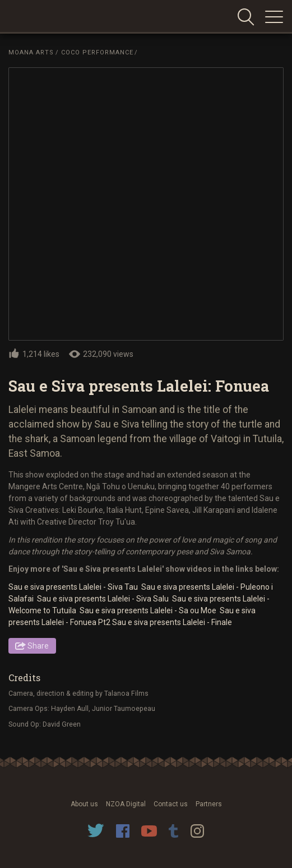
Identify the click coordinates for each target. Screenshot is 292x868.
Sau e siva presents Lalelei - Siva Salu (104, 599)
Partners (209, 804)
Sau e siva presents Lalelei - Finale (172, 622)
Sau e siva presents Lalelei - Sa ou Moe (149, 610)
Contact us (171, 804)
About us (84, 804)
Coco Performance (97, 52)
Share (38, 646)
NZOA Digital (126, 804)
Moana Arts (31, 52)
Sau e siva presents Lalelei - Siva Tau (74, 587)
